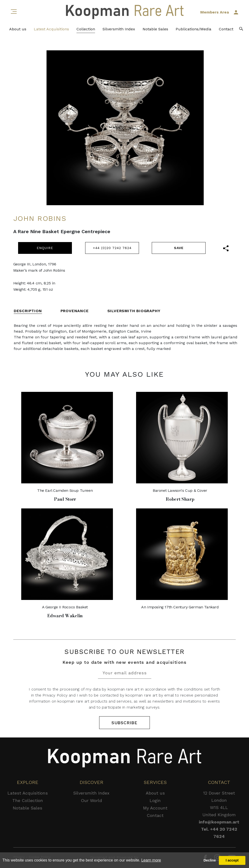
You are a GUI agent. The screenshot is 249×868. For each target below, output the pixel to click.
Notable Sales (155, 29)
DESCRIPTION (28, 311)
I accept (232, 860)
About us (18, 29)
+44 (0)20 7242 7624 (112, 248)
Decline (210, 860)
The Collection (28, 800)
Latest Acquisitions (51, 29)
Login (155, 800)
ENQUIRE (45, 248)
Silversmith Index (119, 29)
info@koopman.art (219, 822)
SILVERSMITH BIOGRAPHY (134, 311)
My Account (155, 808)
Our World (91, 800)
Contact (226, 29)
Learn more (151, 860)
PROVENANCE (75, 311)
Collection (86, 29)
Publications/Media (194, 29)
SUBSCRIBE (124, 723)
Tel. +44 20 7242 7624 (219, 833)
